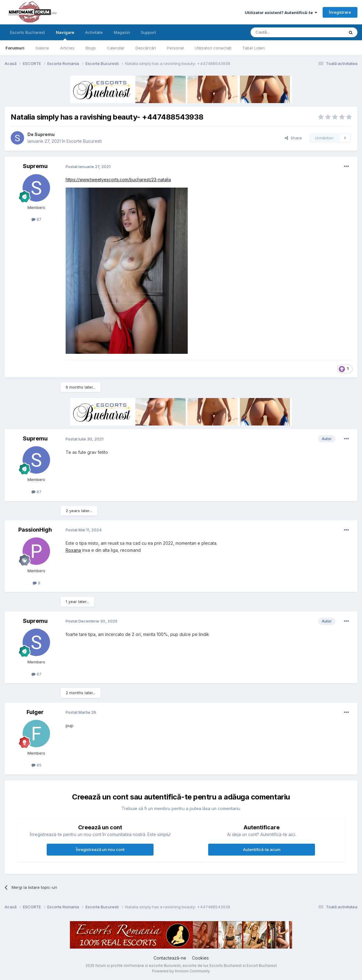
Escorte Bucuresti (84, 141)
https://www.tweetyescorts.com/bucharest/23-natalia (118, 179)
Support (148, 32)
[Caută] (282, 32)
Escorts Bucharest (27, 32)
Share (293, 138)
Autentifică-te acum (262, 849)
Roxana (73, 550)
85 (36, 765)
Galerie (42, 48)
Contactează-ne (170, 958)
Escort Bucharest (262, 966)
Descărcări (146, 48)
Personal (175, 48)
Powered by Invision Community (181, 971)
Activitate (94, 32)
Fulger (35, 712)
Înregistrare (340, 12)
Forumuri (15, 48)
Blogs (91, 48)
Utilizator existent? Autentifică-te (281, 13)
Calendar (116, 48)
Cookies (200, 958)
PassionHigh (35, 530)
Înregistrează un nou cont (100, 849)
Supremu (45, 134)
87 (36, 219)
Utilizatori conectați (213, 48)
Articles (67, 48)
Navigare (65, 35)
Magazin (122, 32)
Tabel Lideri (253, 48)
